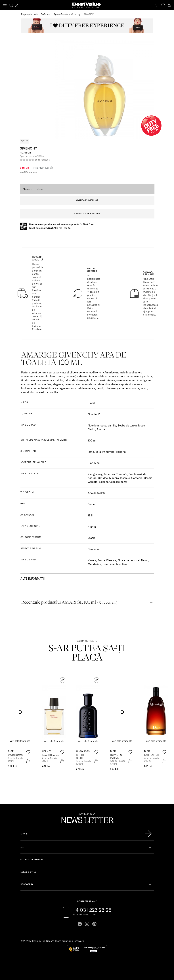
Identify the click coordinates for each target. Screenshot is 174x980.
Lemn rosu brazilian (115, 564)
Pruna (101, 560)
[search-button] (11, 5)
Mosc (141, 425)
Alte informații (33, 579)
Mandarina (94, 564)
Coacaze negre (118, 482)
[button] (63, 680)
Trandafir (122, 474)
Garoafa (93, 482)
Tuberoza (109, 474)
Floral (91, 403)
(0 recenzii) (44, 160)
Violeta (92, 560)
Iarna (91, 452)
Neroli (145, 560)
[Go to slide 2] (84, 789)
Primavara (108, 452)
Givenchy (76, 14)
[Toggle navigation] (5, 5)
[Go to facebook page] (80, 924)
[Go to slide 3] (87, 789)
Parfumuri (46, 14)
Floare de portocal (129, 560)
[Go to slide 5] (93, 789)
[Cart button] (169, 5)
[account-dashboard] (17, 5)
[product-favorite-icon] (28, 752)
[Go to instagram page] (87, 924)
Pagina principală (29, 14)
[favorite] (163, 5)
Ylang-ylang (95, 474)
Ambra (101, 429)
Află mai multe (62, 228)
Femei (92, 504)
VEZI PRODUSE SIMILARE (87, 214)
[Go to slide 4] (90, 789)
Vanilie (112, 425)
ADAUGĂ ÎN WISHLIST (87, 200)
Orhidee (103, 478)
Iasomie (125, 478)
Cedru (92, 429)
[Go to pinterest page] (94, 924)
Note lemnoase (97, 425)
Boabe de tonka (127, 425)
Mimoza (114, 478)
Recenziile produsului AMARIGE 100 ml (69, 602)
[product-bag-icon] (28, 761)
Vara (98, 452)
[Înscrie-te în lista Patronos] (148, 834)
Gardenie (137, 478)
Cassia (148, 478)
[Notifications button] (156, 5)
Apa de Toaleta (61, 14)
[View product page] (54, 712)
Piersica (111, 560)
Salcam (103, 482)
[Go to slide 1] (81, 789)
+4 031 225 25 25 (92, 910)
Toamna (121, 452)
